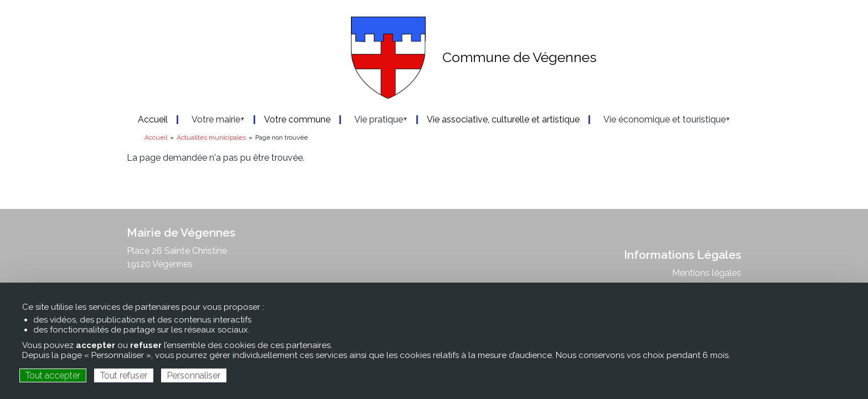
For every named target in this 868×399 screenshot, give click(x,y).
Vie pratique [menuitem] (375, 120)
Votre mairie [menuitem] (213, 120)
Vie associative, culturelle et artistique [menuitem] (503, 120)
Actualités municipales (211, 137)
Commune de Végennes (520, 57)
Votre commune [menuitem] (297, 120)
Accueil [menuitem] (153, 120)
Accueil (156, 137)
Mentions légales (707, 273)
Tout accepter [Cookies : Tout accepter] (53, 375)
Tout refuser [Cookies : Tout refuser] (124, 375)
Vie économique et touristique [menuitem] (661, 120)
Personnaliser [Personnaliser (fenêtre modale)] (194, 375)
